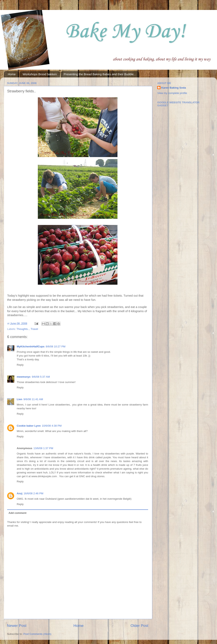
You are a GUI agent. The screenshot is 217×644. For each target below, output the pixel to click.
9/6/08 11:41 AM (33, 399)
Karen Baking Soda (174, 88)
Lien (20, 399)
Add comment (18, 513)
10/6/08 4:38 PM (52, 426)
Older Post (139, 626)
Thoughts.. (23, 329)
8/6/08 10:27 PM (56, 346)
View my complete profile (172, 93)
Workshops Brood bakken (40, 74)
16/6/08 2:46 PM (34, 493)
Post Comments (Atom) (37, 634)
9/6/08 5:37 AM (41, 377)
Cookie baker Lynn (29, 426)
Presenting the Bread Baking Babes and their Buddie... (100, 74)
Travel (34, 329)
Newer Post (17, 626)
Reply (20, 365)
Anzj (20, 493)
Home (12, 74)
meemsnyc (24, 377)
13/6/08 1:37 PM (43, 448)
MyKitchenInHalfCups (31, 346)
